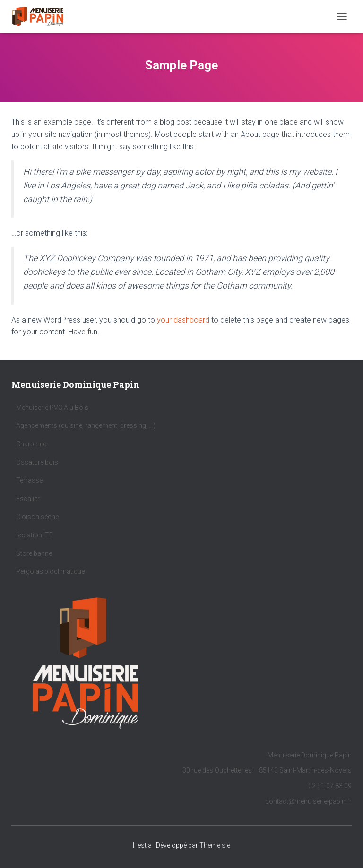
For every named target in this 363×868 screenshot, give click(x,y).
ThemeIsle (215, 845)
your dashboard (183, 320)
